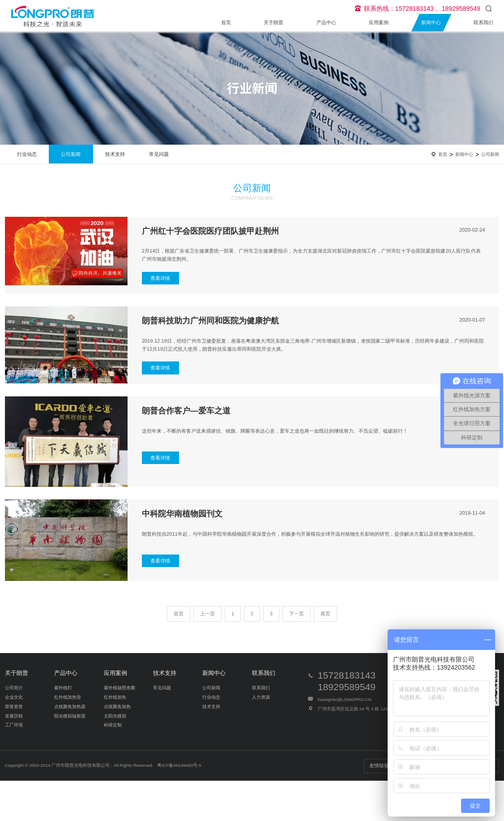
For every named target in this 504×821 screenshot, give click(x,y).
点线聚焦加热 (117, 707)
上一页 (207, 614)
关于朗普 (273, 22)
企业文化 (14, 697)
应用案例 (379, 22)
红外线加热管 (68, 697)
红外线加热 (115, 697)
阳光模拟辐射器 (70, 716)
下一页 (297, 614)
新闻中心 (431, 22)
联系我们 (483, 22)
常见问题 (159, 154)
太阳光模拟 (115, 716)
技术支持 (115, 154)
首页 (226, 22)
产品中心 (326, 22)
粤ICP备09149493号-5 (179, 765)
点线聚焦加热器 (70, 707)
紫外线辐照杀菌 (120, 688)
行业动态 (27, 154)
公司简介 (14, 688)
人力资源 (261, 697)
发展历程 (14, 716)
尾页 (325, 614)
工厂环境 (14, 725)
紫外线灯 (63, 688)
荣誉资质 (14, 707)
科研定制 (113, 725)
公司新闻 (71, 154)
